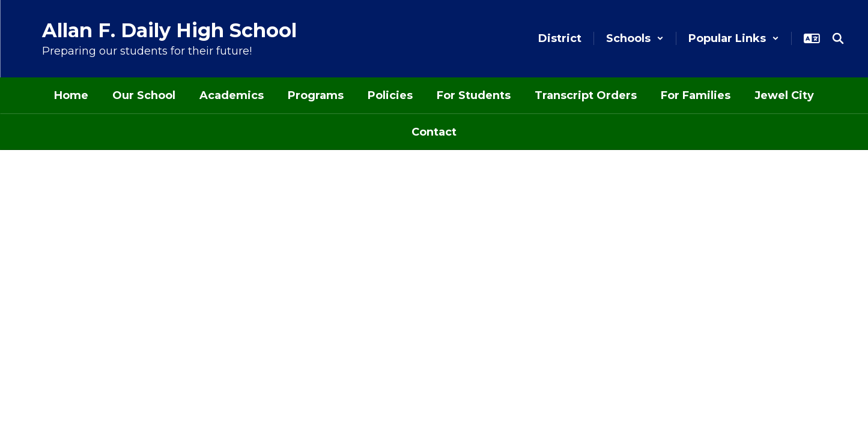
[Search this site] (838, 38)
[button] (635, 38)
